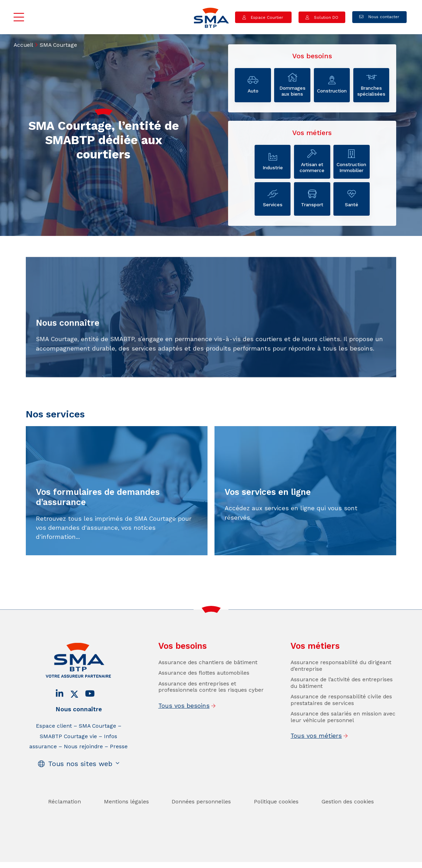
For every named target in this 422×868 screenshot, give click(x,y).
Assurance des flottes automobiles (204, 687)
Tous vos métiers (316, 750)
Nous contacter (383, 17)
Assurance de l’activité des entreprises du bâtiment (342, 697)
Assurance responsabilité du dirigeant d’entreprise (341, 680)
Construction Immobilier (352, 161)
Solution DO (325, 17)
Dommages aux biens (292, 85)
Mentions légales (126, 816)
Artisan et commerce (312, 161)
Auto (253, 85)
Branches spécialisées (371, 85)
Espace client (54, 740)
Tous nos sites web (80, 778)
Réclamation (65, 816)
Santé (352, 199)
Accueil (23, 45)
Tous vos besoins (184, 720)
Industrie (273, 162)
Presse (119, 761)
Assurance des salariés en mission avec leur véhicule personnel (343, 732)
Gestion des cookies (348, 816)
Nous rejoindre (83, 761)
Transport (312, 199)
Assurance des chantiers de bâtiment (208, 677)
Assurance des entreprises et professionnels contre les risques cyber (211, 702)
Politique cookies (276, 816)
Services (273, 199)
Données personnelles (201, 816)
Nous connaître (79, 724)
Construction (332, 85)
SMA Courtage (97, 740)
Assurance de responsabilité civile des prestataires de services (341, 714)
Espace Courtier (267, 17)
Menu (19, 17)
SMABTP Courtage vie (68, 751)
